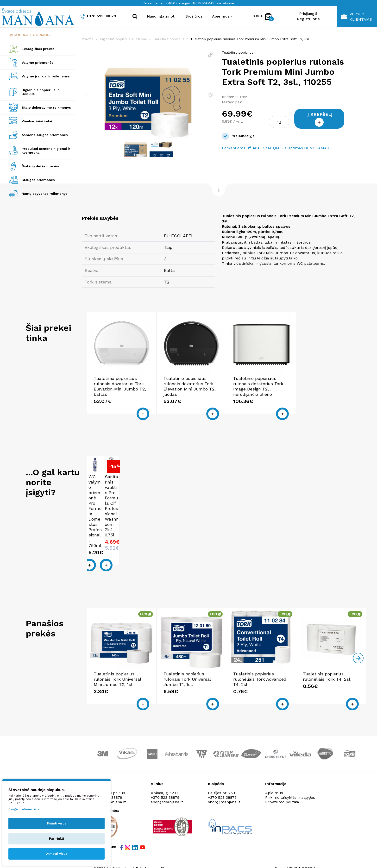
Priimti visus (57, 823)
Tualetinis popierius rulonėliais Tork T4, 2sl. (327, 656)
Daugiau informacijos (24, 809)
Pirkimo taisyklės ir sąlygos (290, 777)
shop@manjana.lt (167, 782)
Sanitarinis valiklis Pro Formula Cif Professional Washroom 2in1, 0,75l (135, 506)
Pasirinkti (57, 839)
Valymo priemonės (38, 63)
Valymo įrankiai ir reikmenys (46, 76)
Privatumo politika (282, 782)
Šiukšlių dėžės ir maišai (41, 166)
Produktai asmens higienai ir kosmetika (46, 151)
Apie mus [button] (221, 16)
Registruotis (308, 19)
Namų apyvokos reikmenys (45, 194)
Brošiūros (194, 16)
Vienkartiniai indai (37, 121)
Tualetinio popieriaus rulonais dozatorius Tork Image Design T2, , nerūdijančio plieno (258, 386)
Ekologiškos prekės (38, 49)
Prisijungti (308, 14)
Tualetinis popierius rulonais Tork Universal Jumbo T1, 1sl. (187, 659)
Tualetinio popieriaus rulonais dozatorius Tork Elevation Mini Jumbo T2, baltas (120, 386)
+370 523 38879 (98, 16)
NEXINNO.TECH (301, 848)
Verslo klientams (356, 17)
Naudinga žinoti (161, 16)
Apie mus (274, 773)
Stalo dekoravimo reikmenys (46, 107)
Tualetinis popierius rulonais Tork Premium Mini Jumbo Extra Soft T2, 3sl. (250, 39)
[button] (210, 55)
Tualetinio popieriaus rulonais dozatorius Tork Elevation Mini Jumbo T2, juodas (190, 386)
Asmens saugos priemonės (45, 135)
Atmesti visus (57, 854)
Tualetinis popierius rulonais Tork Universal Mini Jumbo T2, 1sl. (117, 659)
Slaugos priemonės (38, 180)
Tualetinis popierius (169, 39)
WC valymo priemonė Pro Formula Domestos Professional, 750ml (103, 506)
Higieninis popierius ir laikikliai (40, 92)
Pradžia (88, 39)
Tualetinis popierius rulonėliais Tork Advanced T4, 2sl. (260, 659)
